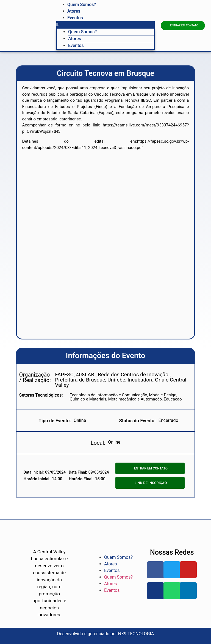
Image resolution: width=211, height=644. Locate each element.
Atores (74, 11)
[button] (105, 24)
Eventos (75, 18)
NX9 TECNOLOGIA (136, 634)
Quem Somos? (82, 5)
